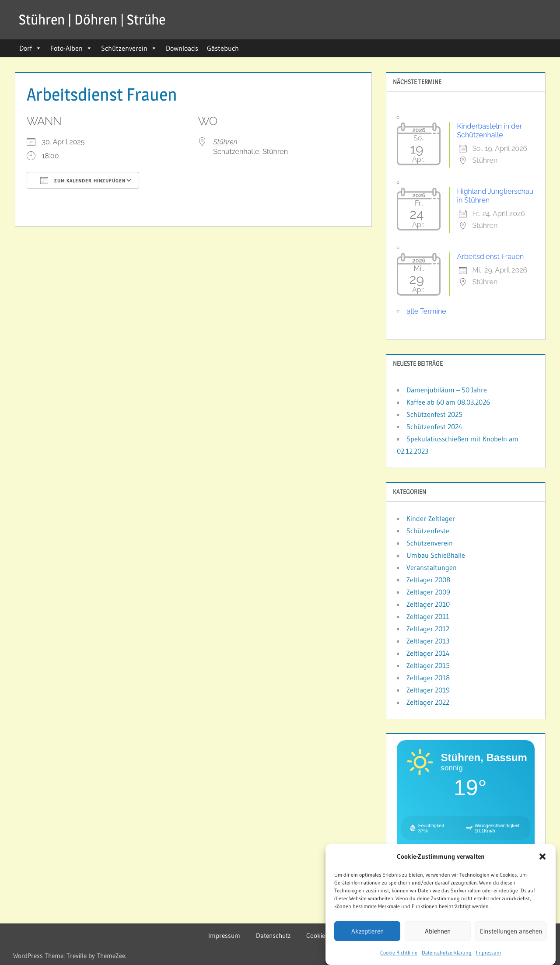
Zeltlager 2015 (428, 665)
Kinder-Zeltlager (431, 518)
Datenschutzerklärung (447, 956)
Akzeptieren (367, 935)
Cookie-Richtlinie (399, 956)
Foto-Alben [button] (71, 48)
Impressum (488, 956)
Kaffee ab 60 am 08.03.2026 (448, 402)
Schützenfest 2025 (434, 414)
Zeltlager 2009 (428, 592)
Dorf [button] (30, 48)
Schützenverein (129, 48)
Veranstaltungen (432, 567)
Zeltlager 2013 (428, 641)
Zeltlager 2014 (428, 653)
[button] (542, 860)
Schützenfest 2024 (434, 427)
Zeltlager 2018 (428, 678)
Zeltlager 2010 (428, 604)
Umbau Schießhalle (436, 555)
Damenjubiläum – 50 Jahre (447, 390)
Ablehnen (438, 935)
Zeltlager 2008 (428, 580)
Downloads (182, 48)
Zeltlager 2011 (428, 616)
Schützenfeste (428, 531)
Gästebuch (223, 48)
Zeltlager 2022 (428, 702)
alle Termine (426, 311)
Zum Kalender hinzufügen (83, 180)
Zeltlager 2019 (428, 690)
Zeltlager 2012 (428, 629)
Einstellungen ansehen (511, 935)
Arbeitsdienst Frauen (490, 257)
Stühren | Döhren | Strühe (92, 19)
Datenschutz (273, 935)
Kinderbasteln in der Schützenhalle (489, 131)
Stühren (225, 142)
